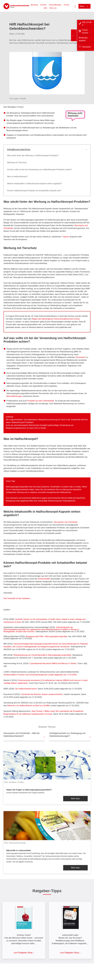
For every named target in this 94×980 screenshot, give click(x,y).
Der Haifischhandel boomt (26, 689)
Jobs (45, 8)
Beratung (34, 5)
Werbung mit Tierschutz (17, 163)
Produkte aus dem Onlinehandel (41, 401)
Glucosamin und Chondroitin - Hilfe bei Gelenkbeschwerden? (21, 735)
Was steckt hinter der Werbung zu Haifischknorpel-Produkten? (33, 155)
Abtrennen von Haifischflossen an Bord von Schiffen (29, 706)
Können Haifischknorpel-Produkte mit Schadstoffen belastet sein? (34, 191)
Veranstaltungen (55, 5)
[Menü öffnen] (84, 6)
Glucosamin (81, 357)
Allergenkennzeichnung (48, 420)
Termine (43, 5)
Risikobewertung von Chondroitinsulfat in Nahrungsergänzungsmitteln (42, 655)
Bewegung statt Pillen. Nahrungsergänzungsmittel (46, 636)
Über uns (53, 8)
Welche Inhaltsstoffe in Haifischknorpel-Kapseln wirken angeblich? (35, 184)
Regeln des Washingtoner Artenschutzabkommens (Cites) (56, 319)
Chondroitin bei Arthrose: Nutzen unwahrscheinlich (42, 694)
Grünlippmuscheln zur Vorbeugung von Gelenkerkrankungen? (68, 735)
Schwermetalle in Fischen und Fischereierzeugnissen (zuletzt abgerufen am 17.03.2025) (40, 675)
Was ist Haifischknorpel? (17, 177)
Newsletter (87, 47)
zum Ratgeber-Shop (23, 953)
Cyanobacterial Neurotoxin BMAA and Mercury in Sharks (53, 663)
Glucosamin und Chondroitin (66, 522)
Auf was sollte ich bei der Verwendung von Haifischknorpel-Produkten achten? (39, 170)
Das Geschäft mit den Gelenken (17, 598)
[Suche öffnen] (75, 6)
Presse (67, 5)
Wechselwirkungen (14, 396)
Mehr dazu (75, 799)
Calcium (66, 237)
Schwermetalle (44, 579)
